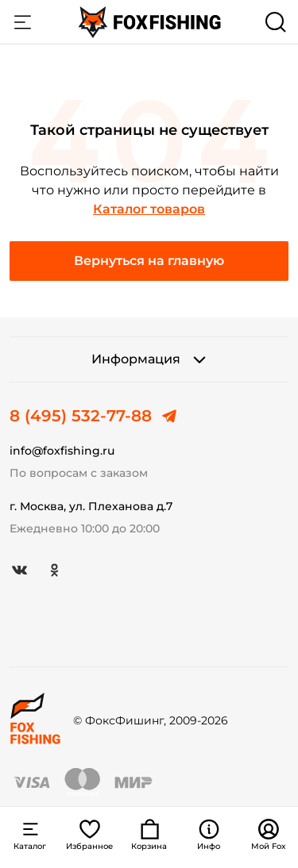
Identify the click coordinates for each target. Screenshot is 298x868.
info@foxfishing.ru (62, 451)
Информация (149, 359)
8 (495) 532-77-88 (81, 416)
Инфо (209, 835)
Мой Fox (269, 835)
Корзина (149, 835)
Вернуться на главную (149, 261)
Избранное (89, 835)
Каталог (22, 22)
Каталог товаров (149, 209)
